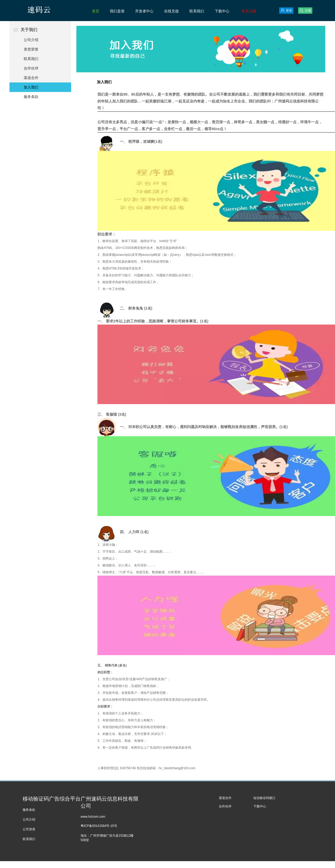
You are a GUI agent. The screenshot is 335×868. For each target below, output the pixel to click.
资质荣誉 (31, 49)
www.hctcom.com (93, 817)
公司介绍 (31, 40)
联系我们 (197, 11)
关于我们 (40, 30)
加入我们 (31, 87)
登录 (286, 11)
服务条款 (31, 97)
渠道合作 (31, 78)
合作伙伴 (31, 68)
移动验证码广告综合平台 (52, 799)
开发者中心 (144, 11)
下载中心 (222, 11)
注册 (305, 11)
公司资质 (29, 829)
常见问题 (249, 11)
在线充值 (171, 11)
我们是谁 (117, 11)
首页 (96, 11)
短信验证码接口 (264, 798)
